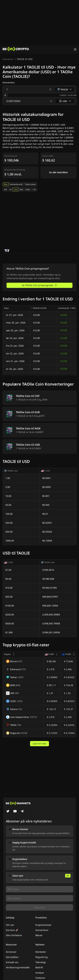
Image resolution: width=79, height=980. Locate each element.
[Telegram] (22, 812)
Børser (39, 935)
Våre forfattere (14, 935)
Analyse (40, 973)
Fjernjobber (12, 957)
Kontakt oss (12, 962)
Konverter (8, 59)
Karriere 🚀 (12, 930)
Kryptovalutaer (43, 925)
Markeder (41, 952)
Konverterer (42, 930)
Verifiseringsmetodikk (18, 967)
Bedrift (39, 967)
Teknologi (41, 962)
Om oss (10, 925)
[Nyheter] (16, 49)
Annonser (11, 952)
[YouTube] (15, 812)
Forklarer (40, 978)
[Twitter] (8, 812)
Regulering (42, 957)
